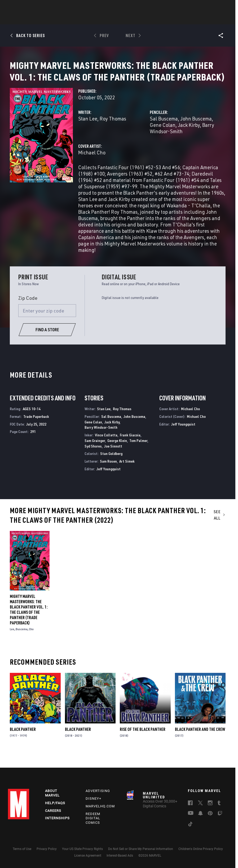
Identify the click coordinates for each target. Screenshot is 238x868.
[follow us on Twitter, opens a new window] (200, 808)
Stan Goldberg (111, 471)
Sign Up (42, 7)
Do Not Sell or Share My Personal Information (141, 854)
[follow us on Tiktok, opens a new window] (190, 830)
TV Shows (134, 19)
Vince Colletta (106, 453)
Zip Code (28, 316)
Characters (85, 19)
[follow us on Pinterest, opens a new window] (210, 818)
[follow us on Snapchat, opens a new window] (200, 819)
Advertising (98, 796)
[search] (223, 7)
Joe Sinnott (113, 464)
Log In (25, 7)
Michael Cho (92, 170)
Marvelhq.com (100, 811)
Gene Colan (163, 143)
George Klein (117, 458)
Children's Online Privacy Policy (201, 854)
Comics (59, 19)
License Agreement (88, 860)
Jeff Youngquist (109, 487)
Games (156, 19)
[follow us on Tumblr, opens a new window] (219, 808)
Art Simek (127, 479)
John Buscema (196, 137)
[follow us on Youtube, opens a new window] (191, 818)
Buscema (22, 647)
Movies (110, 19)
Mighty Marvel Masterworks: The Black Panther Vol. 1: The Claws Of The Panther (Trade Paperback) (29, 628)
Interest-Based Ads (120, 860)
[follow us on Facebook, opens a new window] (190, 808)
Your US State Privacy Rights (82, 854)
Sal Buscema (164, 137)
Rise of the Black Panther (143, 747)
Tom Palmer (138, 458)
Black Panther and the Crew (200, 747)
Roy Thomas (113, 137)
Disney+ (93, 803)
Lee (12, 647)
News (39, 19)
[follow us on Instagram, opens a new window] (210, 808)
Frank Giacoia (130, 453)
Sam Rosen (108, 479)
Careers (53, 815)
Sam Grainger (95, 458)
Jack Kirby (189, 143)
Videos (177, 19)
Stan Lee (88, 137)
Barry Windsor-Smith (182, 146)
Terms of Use (22, 854)
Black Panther (23, 747)
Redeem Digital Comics (93, 823)
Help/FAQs (55, 808)
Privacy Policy (47, 854)
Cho (31, 647)
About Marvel (52, 798)
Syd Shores (93, 464)
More (196, 19)
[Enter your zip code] (47, 329)
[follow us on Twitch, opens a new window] (220, 819)
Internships (57, 823)
